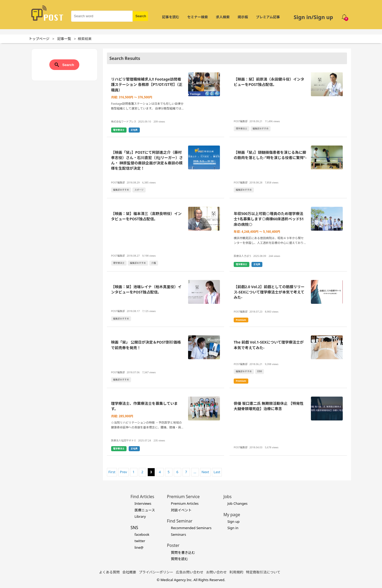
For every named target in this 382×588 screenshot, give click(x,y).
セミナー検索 (198, 17)
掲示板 (243, 17)
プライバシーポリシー (156, 572)
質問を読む (179, 559)
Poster (173, 545)
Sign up (233, 521)
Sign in (233, 528)
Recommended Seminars (191, 528)
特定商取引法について (263, 572)
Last (217, 472)
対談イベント (181, 510)
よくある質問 (109, 572)
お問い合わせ (216, 572)
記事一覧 (64, 39)
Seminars (178, 534)
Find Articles (142, 497)
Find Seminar (180, 521)
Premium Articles (185, 503)
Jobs (227, 497)
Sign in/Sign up (313, 17)
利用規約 (236, 572)
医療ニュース (145, 510)
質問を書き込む (183, 552)
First (112, 472)
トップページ (39, 39)
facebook (142, 534)
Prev (123, 472)
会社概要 (129, 572)
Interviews (143, 503)
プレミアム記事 (268, 17)
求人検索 (223, 17)
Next (205, 472)
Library (140, 516)
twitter (140, 541)
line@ (139, 547)
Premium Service (183, 497)
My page (232, 515)
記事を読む (171, 17)
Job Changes (237, 503)
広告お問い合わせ (190, 572)
